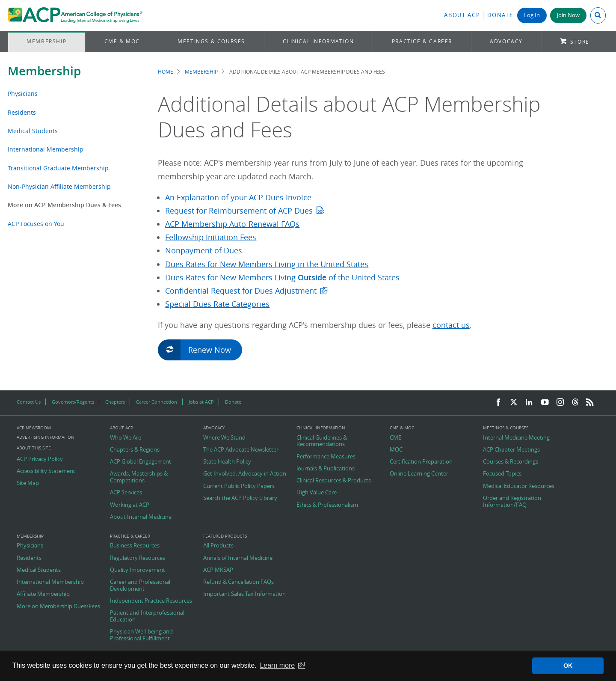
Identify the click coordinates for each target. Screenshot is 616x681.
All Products (218, 546)
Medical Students (33, 131)
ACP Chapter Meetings (511, 450)
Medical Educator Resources (519, 486)
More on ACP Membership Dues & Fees (64, 205)
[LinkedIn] (529, 403)
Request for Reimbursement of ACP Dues (239, 211)
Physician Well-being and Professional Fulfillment (141, 635)
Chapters (115, 402)
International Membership (46, 149)
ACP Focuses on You (36, 224)
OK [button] (568, 666)
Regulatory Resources (138, 558)
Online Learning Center (419, 474)
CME (395, 438)
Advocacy (506, 41)
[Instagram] (560, 403)
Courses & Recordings (511, 462)
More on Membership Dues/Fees (58, 607)
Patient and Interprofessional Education (147, 616)
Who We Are (126, 438)
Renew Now (198, 349)
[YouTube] (545, 403)
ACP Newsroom (34, 428)
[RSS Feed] (590, 403)
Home (166, 72)
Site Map (28, 483)
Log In (532, 15)
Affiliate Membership (43, 594)
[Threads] (575, 403)
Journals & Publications (326, 469)
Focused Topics (502, 474)
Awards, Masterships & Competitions (139, 477)
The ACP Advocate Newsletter (241, 450)
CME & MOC (122, 41)
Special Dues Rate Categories (217, 304)
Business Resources (135, 546)
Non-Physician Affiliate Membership (59, 186)
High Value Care (317, 493)
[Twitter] (514, 403)
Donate (500, 15)
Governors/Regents (73, 402)
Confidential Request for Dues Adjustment (241, 291)
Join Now (568, 15)
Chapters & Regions (135, 450)
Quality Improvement (138, 570)
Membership (46, 41)
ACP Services (126, 493)
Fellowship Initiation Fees (211, 237)
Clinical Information (318, 41)
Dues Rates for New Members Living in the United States (267, 264)
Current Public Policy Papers (239, 486)
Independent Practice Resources (151, 601)
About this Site (34, 448)
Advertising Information (46, 437)
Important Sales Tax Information (244, 594)
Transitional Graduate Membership (58, 168)
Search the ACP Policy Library (240, 498)
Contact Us (29, 402)
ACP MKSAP (218, 570)
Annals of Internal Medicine (238, 558)
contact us (451, 325)
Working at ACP (130, 505)
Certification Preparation (421, 462)
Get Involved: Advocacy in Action (245, 474)
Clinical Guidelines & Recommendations (322, 441)
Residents (22, 112)
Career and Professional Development (140, 585)
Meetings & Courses (211, 41)
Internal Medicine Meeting (516, 438)
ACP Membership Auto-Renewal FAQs (232, 224)
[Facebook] (498, 403)
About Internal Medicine (141, 517)
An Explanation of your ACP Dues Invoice (238, 198)
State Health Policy (227, 462)
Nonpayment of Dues (204, 251)
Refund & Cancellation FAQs (238, 582)
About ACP (462, 15)
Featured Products (225, 536)
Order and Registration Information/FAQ (512, 501)
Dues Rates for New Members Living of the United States (282, 278)
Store (580, 42)
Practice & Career (422, 41)
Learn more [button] (277, 665)
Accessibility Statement (46, 471)
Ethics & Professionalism (327, 505)
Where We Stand (224, 438)
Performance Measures (326, 457)
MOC (396, 450)
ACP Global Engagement (141, 462)
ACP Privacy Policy (40, 459)
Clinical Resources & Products (334, 481)
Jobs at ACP (201, 402)
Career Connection (157, 402)
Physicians (23, 94)
